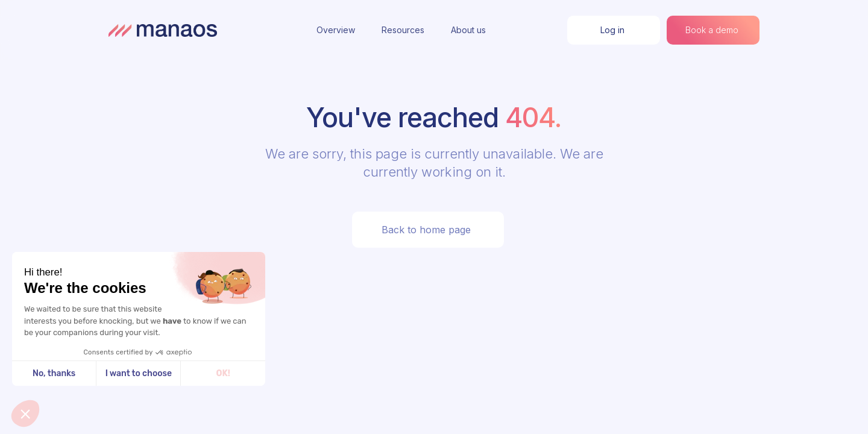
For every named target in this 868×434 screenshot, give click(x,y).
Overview (336, 30)
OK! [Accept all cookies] (223, 373)
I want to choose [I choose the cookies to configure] (139, 373)
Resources (403, 30)
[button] (25, 414)
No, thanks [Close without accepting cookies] (54, 373)
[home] (163, 30)
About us (468, 30)
